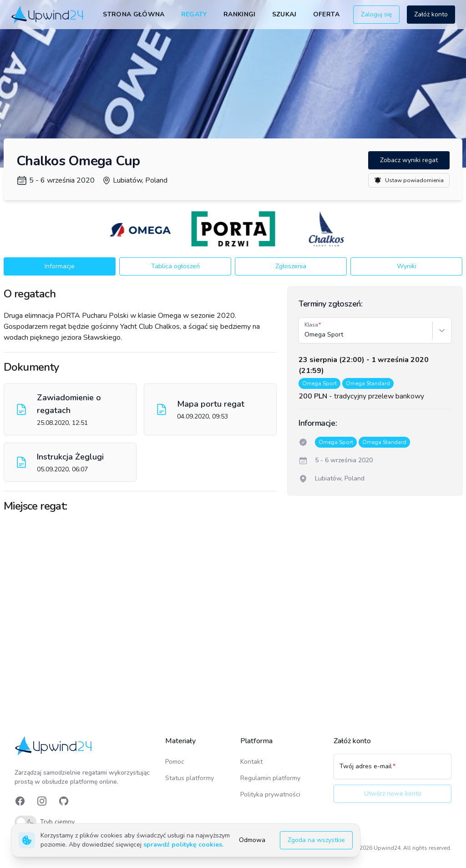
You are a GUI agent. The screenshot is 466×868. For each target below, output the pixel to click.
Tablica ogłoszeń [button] (175, 266)
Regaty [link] (194, 14)
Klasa (311, 325)
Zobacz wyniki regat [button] (409, 160)
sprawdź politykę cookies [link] (183, 845)
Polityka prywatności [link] (270, 794)
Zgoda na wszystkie (316, 840)
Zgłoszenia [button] (291, 266)
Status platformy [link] (190, 778)
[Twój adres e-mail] (393, 771)
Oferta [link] (326, 14)
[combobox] (305, 335)
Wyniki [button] (407, 266)
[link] (48, 15)
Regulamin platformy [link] (270, 778)
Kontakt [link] (251, 762)
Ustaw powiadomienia (409, 180)
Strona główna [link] (134, 14)
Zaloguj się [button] (376, 14)
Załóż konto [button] (431, 14)
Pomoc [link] (175, 762)
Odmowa (252, 840)
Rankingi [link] (240, 14)
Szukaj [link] (284, 14)
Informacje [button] (60, 266)
